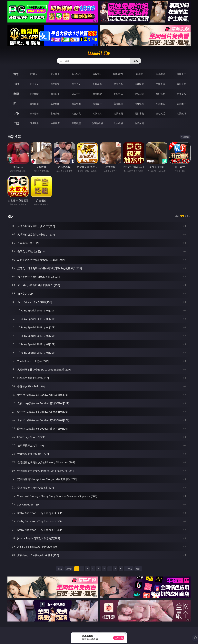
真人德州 (55, 74)
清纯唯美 (139, 104)
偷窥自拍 (34, 104)
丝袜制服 (139, 84)
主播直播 (160, 84)
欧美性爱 (97, 94)
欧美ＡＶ (76, 84)
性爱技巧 (181, 113)
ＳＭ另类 (181, 84)
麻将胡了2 (118, 74)
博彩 (16, 74)
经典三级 (139, 94)
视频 (16, 84)
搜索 (136, 61)
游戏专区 (97, 74)
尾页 (138, 569)
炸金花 (139, 74)
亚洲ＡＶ (34, 84)
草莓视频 (76, 123)
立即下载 (119, 638)
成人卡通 (76, 94)
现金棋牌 (160, 74)
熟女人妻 (118, 84)
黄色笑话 (160, 113)
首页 (60, 569)
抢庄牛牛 (181, 74)
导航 (16, 123)
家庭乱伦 (55, 113)
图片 (16, 104)
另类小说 (139, 113)
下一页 (129, 569)
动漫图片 (97, 104)
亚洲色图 (55, 104)
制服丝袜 (118, 94)
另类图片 (181, 104)
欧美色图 (76, 104)
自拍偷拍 (55, 84)
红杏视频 (118, 123)
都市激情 (34, 113)
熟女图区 (160, 104)
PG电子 (34, 74)
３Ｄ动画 (97, 84)
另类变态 (181, 94)
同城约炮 (34, 123)
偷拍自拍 (55, 94)
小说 (16, 113)
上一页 (69, 569)
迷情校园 (118, 113)
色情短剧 (139, 123)
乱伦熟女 (160, 94)
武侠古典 (97, 113)
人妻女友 (76, 113)
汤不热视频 (97, 123)
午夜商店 (55, 123)
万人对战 (76, 74)
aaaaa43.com (99, 53)
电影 (16, 94)
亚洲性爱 (34, 94)
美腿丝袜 (118, 104)
